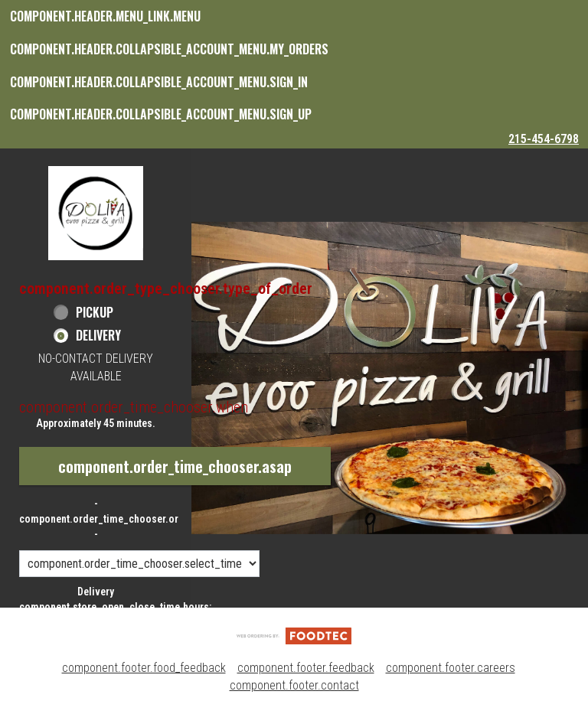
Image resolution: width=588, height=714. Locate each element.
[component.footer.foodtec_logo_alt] (294, 635)
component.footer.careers (451, 668)
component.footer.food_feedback (144, 668)
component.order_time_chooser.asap (175, 466)
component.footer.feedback (306, 668)
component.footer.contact (294, 685)
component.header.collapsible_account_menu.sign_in (159, 82)
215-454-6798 (544, 139)
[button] (96, 213)
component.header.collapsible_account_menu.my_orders (169, 49)
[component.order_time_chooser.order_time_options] (139, 564)
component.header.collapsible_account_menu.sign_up (161, 114)
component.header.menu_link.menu (105, 16)
